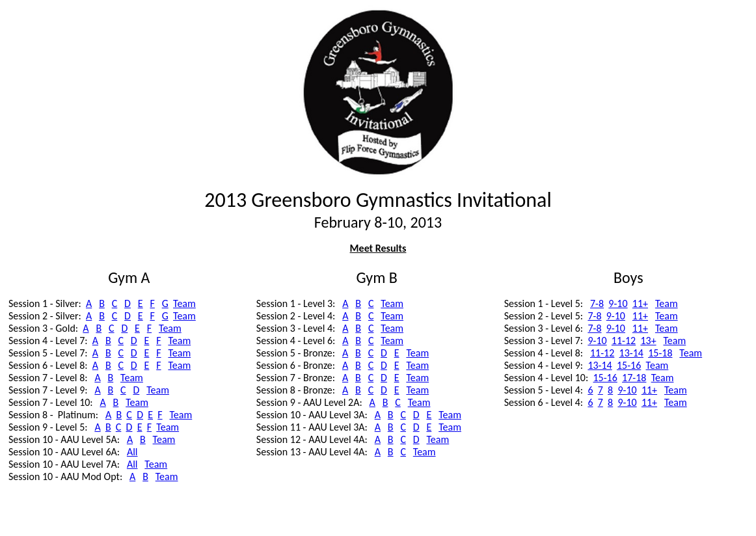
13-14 (631, 353)
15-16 (629, 365)
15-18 (660, 353)
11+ (640, 303)
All (132, 452)
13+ (648, 341)
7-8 (597, 303)
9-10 (618, 303)
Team (184, 303)
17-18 (634, 378)
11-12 (624, 341)
